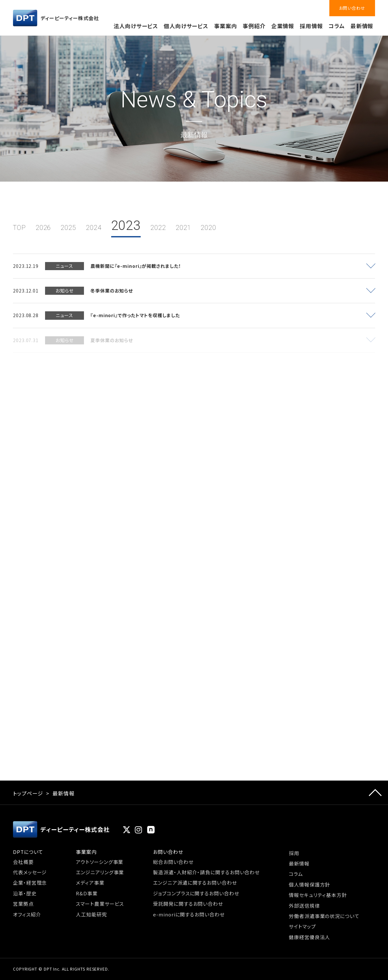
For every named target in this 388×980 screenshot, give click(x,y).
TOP (19, 228)
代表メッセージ (30, 872)
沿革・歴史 (25, 893)
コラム (337, 26)
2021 (183, 228)
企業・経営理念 (30, 883)
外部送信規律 (304, 906)
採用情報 (312, 26)
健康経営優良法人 (309, 937)
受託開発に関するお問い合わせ (188, 904)
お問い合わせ (352, 8)
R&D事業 (87, 893)
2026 (43, 228)
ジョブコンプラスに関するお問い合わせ (196, 893)
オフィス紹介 (27, 914)
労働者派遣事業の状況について (324, 916)
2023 (126, 226)
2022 (158, 228)
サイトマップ (302, 926)
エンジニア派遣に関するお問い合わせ (195, 883)
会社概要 (23, 862)
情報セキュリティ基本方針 (318, 895)
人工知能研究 (91, 914)
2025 (68, 228)
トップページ (28, 793)
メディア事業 (90, 883)
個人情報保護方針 (309, 884)
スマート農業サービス (100, 904)
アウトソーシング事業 (100, 862)
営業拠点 (23, 904)
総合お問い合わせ (173, 862)
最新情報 (362, 26)
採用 (294, 853)
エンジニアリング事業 (100, 872)
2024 (94, 228)
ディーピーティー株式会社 (56, 18)
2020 (208, 228)
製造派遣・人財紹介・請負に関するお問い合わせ (206, 872)
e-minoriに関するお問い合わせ (189, 914)
